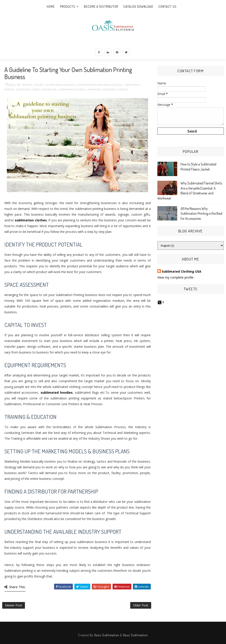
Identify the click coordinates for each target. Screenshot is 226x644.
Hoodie (39, 85)
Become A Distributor (101, 7)
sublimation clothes (31, 220)
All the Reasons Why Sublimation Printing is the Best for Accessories (202, 214)
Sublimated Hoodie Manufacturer (100, 85)
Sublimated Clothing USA (182, 271)
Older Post (141, 605)
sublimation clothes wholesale (36, 89)
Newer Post (14, 605)
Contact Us (168, 7)
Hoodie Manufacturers (60, 85)
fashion (27, 85)
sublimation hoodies (72, 89)
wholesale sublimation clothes (108, 89)
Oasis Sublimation (107, 635)
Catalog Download (138, 7)
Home (51, 7)
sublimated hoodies (57, 392)
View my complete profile (175, 277)
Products (68, 7)
